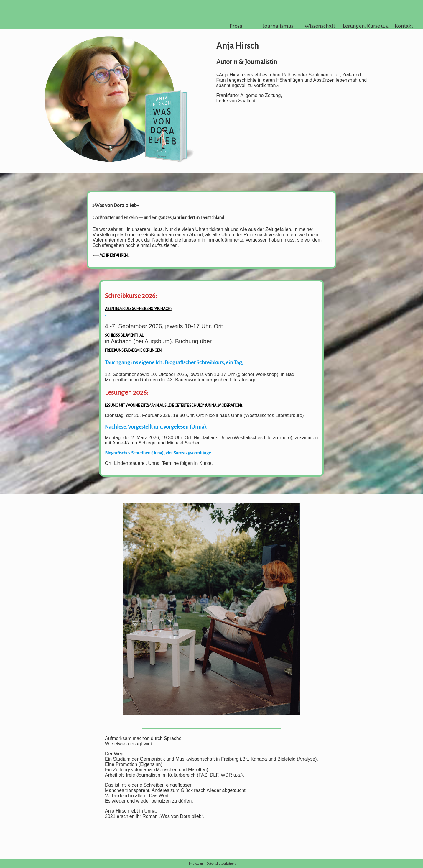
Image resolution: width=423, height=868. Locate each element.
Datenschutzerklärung (222, 864)
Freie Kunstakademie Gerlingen (133, 350)
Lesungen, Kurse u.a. (362, 26)
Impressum (196, 864)
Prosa (236, 26)
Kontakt (404, 26)
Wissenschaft (320, 26)
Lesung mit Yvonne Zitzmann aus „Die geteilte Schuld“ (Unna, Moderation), (174, 405)
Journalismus (278, 26)
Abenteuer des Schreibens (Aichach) (138, 309)
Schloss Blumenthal (124, 335)
